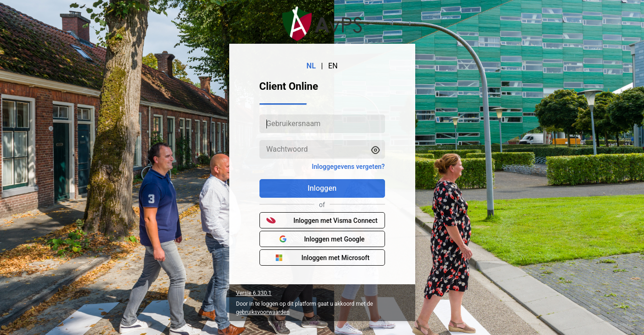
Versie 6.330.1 (254, 293)
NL (311, 66)
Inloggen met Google (322, 239)
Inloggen (322, 188)
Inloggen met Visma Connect (322, 221)
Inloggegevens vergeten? (348, 167)
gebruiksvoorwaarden (263, 312)
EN (333, 66)
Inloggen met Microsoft (322, 258)
